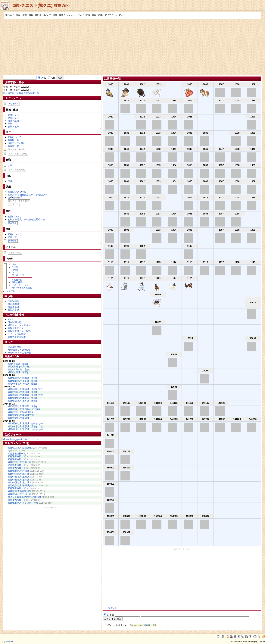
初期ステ (12, 195)
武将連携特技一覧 (17, 454)
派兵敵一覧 (13, 146)
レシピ (80, 15)
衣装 (20, 198)
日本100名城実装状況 (22, 288)
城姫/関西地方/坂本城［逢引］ (23, 401)
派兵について (14, 137)
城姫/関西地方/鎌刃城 (19, 418)
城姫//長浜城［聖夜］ (19, 364)
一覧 (24, 192)
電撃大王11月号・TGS (19, 331)
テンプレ (11, 291)
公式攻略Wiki (14, 347)
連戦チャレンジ (43, 15)
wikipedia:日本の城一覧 (19, 353)
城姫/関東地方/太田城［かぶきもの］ (26, 424)
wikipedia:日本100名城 (19, 350)
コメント (112, 608)
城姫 (88, 15)
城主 (14, 264)
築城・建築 (13, 121)
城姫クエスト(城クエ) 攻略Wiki (41, 5)
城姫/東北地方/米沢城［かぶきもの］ (26, 429)
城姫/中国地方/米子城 (19, 474)
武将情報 (12, 241)
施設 (94, 15)
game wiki (8, 642)
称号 (55, 15)
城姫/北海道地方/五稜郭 (20, 491)
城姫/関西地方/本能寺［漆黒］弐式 (25, 395)
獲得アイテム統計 (17, 143)
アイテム (109, 15)
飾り (15, 198)
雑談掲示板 (13, 304)
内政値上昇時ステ (36, 220)
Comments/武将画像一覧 (142, 625)
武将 (100, 15)
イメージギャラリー (21, 285)
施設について (14, 217)
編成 (10, 198)
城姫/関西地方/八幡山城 (20, 494)
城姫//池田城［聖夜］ (19, 372)
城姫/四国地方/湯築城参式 (21, 448)
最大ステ (43, 195)
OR (51, 78)
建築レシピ (13, 118)
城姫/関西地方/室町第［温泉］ (23, 406)
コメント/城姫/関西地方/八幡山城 (24, 497)
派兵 (18, 15)
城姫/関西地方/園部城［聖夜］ (23, 378)
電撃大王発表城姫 (17, 337)
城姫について (14, 192)
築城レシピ (13, 115)
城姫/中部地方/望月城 (19, 480)
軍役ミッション (67, 15)
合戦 (24, 15)
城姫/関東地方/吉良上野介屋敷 (23, 503)
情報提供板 (13, 307)
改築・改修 (13, 127)
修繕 (10, 123)
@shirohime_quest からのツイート (21, 439)
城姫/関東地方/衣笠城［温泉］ (23, 381)
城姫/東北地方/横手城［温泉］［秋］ (26, 427)
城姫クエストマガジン (19, 325)
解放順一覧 (13, 140)
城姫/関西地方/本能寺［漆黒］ (23, 398)
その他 (15, 267)
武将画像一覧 (112, 79)
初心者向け (13, 104)
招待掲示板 (13, 301)
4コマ (11, 320)
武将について (14, 234)
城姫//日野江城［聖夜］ (20, 370)
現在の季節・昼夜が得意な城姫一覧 (21, 93)
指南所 (15, 270)
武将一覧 (12, 237)
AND (42, 78)
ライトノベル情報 (17, 334)
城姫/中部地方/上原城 (19, 477)
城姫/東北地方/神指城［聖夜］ (23, 384)
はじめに (9, 15)
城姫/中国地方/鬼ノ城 (19, 483)
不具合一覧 (17, 280)
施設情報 (12, 223)
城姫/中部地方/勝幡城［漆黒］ (23, 392)
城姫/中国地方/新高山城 (20, 462)
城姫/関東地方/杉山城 (19, 471)
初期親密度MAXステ (28, 195)
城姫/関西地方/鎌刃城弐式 (21, 415)
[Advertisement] (132, 47)
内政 (31, 15)
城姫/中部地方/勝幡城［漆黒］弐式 (25, 389)
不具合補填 (17, 282)
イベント (120, 15)
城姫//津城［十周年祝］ (20, 367)
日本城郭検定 (14, 322)
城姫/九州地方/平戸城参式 (21, 486)
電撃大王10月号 (16, 328)
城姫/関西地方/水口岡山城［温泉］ (25, 409)
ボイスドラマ (18, 275)
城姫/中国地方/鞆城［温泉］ (22, 412)
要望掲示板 (13, 310)
